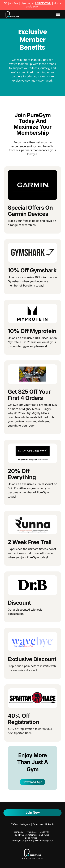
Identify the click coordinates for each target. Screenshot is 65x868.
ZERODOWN (43, 3)
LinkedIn (50, 824)
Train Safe (32, 832)
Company (18, 832)
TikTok (14, 824)
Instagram (25, 824)
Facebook (38, 824)
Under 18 (44, 832)
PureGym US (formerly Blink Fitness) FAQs (33, 841)
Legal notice (31, 838)
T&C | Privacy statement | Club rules (31, 835)
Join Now (33, 813)
